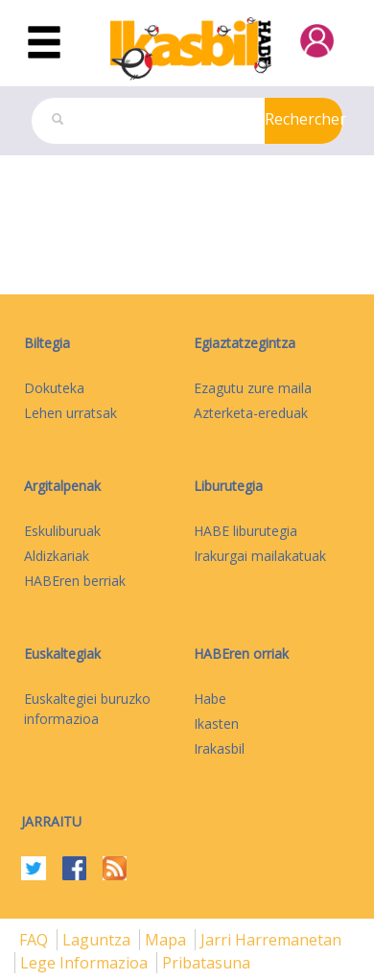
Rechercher (304, 119)
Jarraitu (51, 821)
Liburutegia (228, 486)
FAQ (35, 940)
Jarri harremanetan (271, 940)
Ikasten (216, 723)
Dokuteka (54, 388)
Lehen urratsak (70, 413)
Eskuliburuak (62, 531)
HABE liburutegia (245, 531)
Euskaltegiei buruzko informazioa (87, 709)
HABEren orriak (241, 653)
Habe (210, 699)
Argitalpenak (62, 486)
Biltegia (47, 343)
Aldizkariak (57, 556)
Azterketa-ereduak (251, 413)
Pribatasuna (206, 963)
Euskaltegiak (62, 653)
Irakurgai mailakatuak (260, 556)
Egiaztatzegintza (245, 343)
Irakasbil (219, 748)
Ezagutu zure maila (253, 388)
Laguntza (98, 940)
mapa (167, 940)
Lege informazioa (86, 963)
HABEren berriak (75, 581)
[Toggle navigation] (44, 43)
